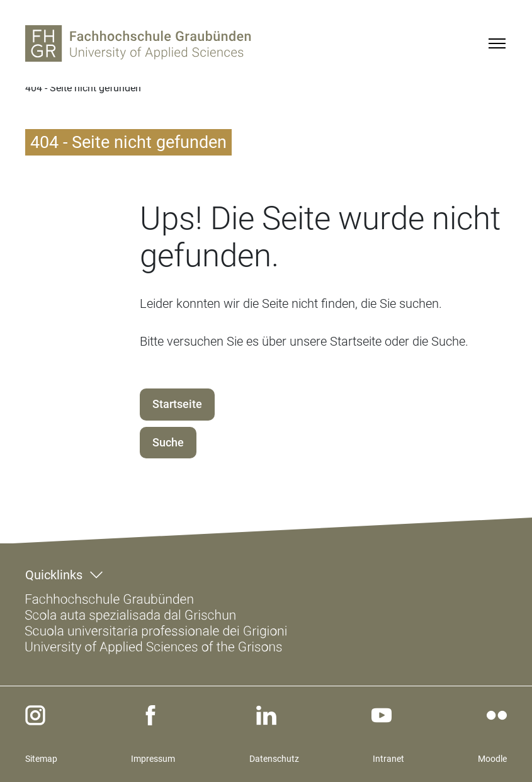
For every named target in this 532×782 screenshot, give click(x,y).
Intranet (388, 759)
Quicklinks (54, 575)
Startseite (177, 404)
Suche (168, 442)
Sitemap (41, 759)
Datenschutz (274, 759)
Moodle (492, 759)
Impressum (153, 759)
